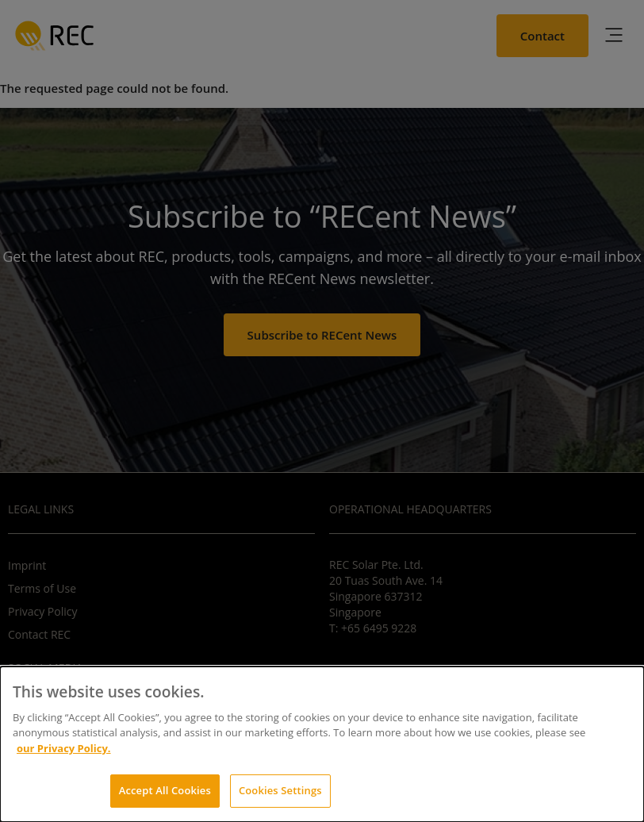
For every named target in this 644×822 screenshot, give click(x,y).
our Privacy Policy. (64, 748)
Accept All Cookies (165, 790)
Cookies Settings (280, 790)
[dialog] (322, 744)
